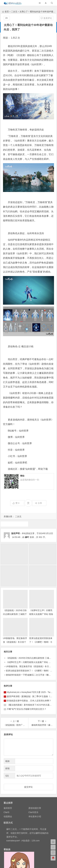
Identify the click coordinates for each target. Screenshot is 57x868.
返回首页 (8, 808)
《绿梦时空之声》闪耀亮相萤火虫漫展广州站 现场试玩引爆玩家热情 (41, 614)
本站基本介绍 (35, 816)
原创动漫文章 (35, 808)
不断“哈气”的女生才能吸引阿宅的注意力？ (27, 709)
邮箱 (8, 768)
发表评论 (46, 18)
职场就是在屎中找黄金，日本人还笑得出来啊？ (29, 701)
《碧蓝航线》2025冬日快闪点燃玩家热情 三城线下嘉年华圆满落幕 (15, 614)
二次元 (14, 12)
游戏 (14, 524)
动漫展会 (8, 816)
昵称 (8, 761)
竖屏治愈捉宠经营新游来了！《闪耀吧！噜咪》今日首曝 (41, 642)
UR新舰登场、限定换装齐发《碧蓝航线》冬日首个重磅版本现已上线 (15, 642)
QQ (7, 776)
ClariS (6, 812)
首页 (5, 12)
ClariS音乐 (33, 812)
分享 (38, 503)
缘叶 (27, 537)
